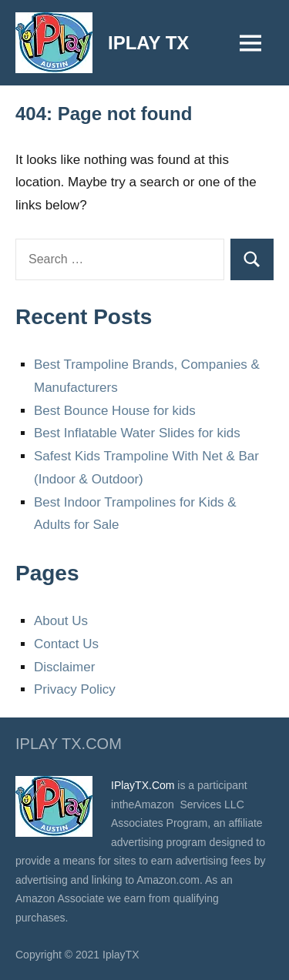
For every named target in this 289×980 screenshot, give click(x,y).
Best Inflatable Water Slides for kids (137, 433)
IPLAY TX (148, 43)
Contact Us (66, 644)
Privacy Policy (75, 689)
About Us (61, 621)
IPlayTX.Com (143, 785)
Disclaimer (64, 667)
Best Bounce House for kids (115, 411)
